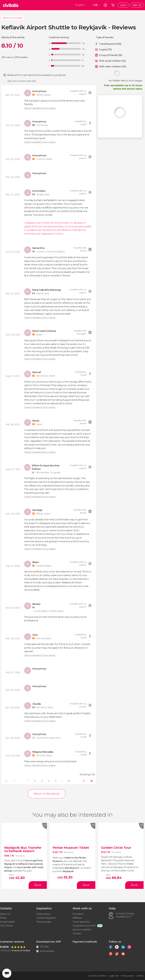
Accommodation (82, 930)
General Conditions (97, 976)
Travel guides (44, 922)
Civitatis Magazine (46, 918)
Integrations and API (84, 926)
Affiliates (77, 918)
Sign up (137, 5)
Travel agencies (81, 922)
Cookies (140, 976)
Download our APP (49, 942)
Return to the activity (13, 18)
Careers (77, 933)
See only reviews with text (22, 81)
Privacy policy (127, 976)
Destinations (43, 914)
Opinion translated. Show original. (40, 108)
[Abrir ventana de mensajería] (7, 973)
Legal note (114, 976)
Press (3, 918)
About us (5, 914)
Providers (78, 914)
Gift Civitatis (6, 926)
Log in (123, 5)
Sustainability (8, 922)
